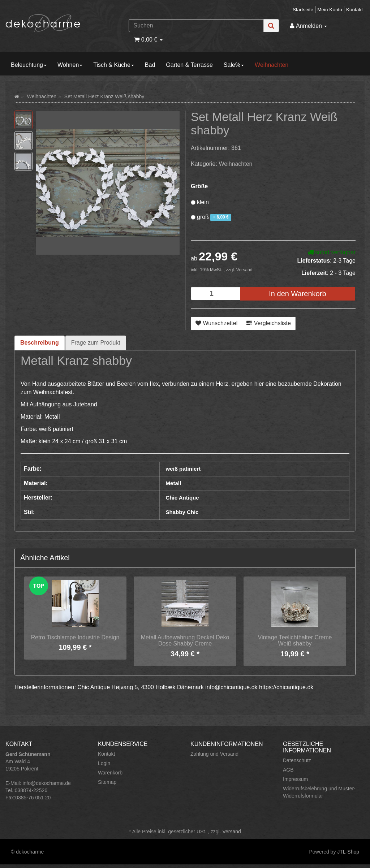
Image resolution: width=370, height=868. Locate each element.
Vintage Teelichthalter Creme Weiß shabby (295, 641)
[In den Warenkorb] (298, 294)
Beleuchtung (29, 65)
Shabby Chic (182, 512)
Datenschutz (297, 760)
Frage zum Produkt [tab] (96, 343)
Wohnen (70, 65)
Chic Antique (182, 498)
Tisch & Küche (114, 65)
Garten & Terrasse (189, 65)
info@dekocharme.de (46, 783)
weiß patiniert (183, 469)
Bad (150, 65)
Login (104, 763)
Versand (244, 270)
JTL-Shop (348, 852)
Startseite (303, 10)
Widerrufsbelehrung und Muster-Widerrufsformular (319, 792)
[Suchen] (196, 26)
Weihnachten (272, 65)
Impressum (295, 779)
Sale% (234, 65)
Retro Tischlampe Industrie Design (75, 637)
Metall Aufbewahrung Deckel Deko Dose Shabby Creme (185, 641)
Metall (174, 483)
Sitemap (107, 782)
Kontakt (354, 10)
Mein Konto (330, 10)
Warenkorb (110, 773)
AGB (288, 770)
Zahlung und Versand (214, 754)
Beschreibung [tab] (40, 343)
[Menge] (216, 293)
